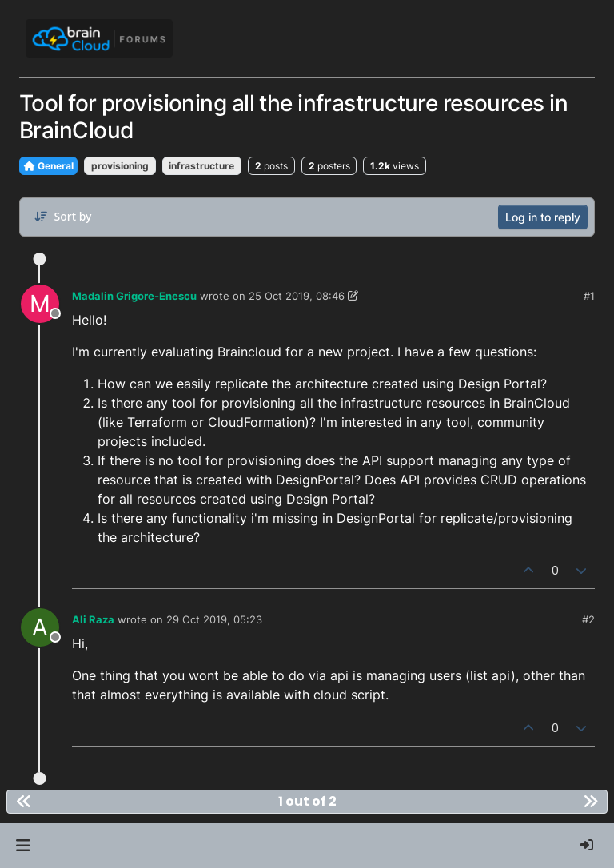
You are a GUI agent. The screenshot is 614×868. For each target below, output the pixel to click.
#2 (588, 619)
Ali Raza (93, 619)
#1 (589, 296)
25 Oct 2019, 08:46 (297, 296)
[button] (23, 846)
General (48, 166)
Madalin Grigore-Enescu (134, 296)
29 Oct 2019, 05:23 (214, 619)
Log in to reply (543, 217)
